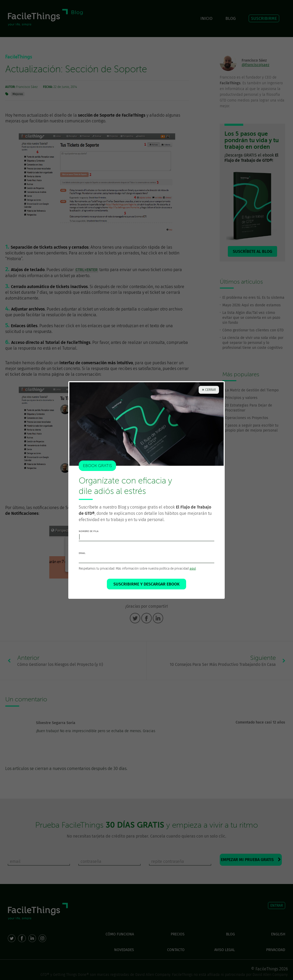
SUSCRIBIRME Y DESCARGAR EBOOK (146, 584)
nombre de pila (88, 531)
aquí (193, 569)
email (82, 553)
